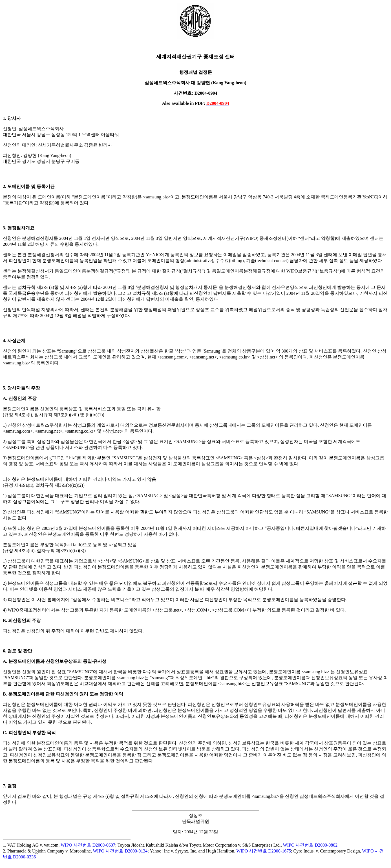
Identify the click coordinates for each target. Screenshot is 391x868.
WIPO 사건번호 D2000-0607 (88, 845)
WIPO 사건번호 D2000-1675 (264, 851)
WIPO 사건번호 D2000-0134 (120, 851)
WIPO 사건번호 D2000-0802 (310, 845)
